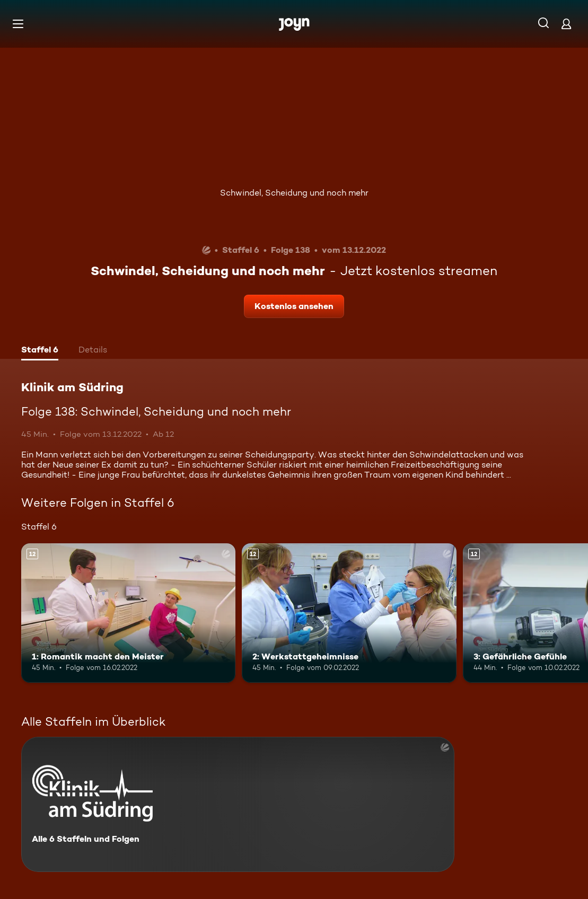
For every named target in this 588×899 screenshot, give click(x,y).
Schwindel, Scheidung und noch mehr (294, 193)
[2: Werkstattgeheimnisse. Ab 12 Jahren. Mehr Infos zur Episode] (349, 613)
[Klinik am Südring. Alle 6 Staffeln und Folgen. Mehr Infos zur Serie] (238, 804)
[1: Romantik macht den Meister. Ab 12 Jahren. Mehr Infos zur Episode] (128, 613)
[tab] (40, 351)
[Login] (566, 24)
